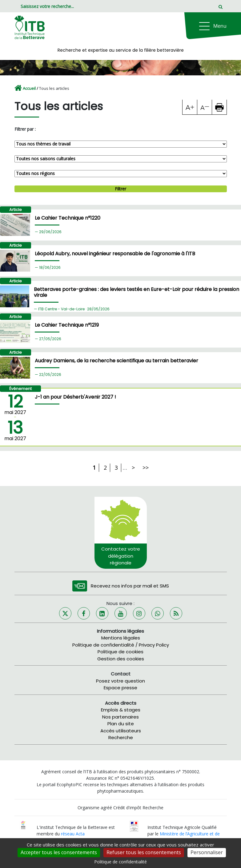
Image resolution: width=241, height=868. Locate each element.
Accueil (29, 88)
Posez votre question (121, 681)
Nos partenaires (121, 717)
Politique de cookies (121, 652)
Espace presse (121, 688)
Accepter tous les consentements (59, 852)
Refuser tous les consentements (144, 852)
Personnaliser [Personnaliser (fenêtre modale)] (207, 852)
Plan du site (121, 724)
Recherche (121, 737)
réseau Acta (73, 834)
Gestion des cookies (121, 659)
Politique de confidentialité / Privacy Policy (121, 645)
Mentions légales (121, 638)
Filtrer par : (25, 129)
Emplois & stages (121, 710)
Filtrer (121, 189)
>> (146, 468)
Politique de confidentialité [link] (121, 862)
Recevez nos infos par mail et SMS (130, 586)
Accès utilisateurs (121, 731)
